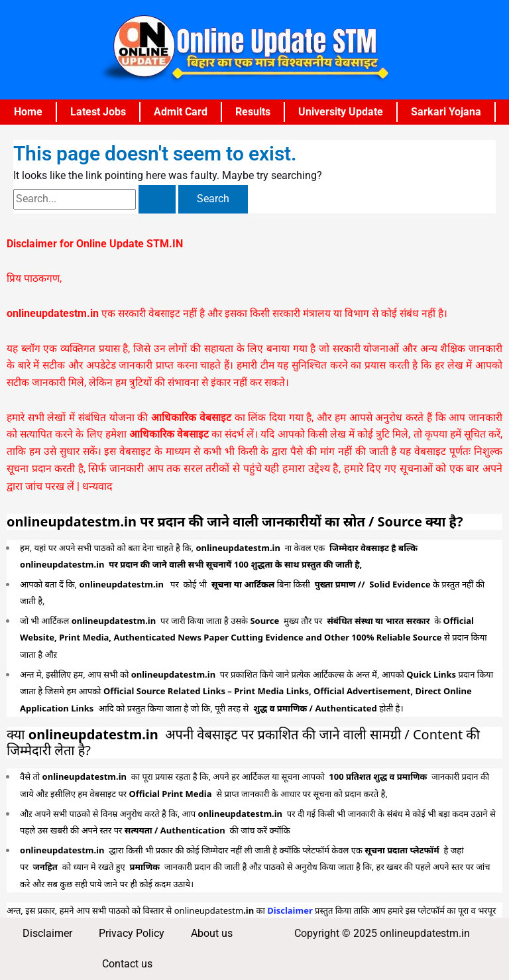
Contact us (127, 964)
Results (253, 112)
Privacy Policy (132, 934)
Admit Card (181, 112)
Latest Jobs (98, 112)
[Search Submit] (157, 200)
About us (212, 934)
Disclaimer (47, 934)
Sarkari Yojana (446, 112)
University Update (341, 112)
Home (28, 112)
